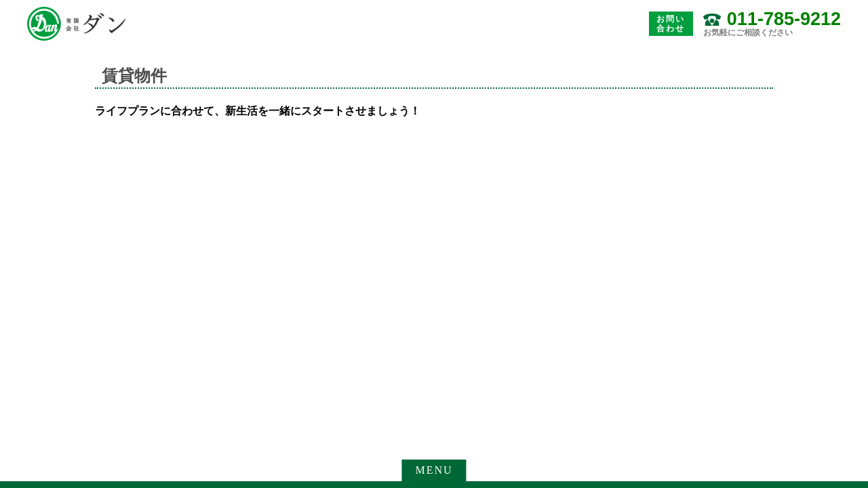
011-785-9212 (784, 19)
